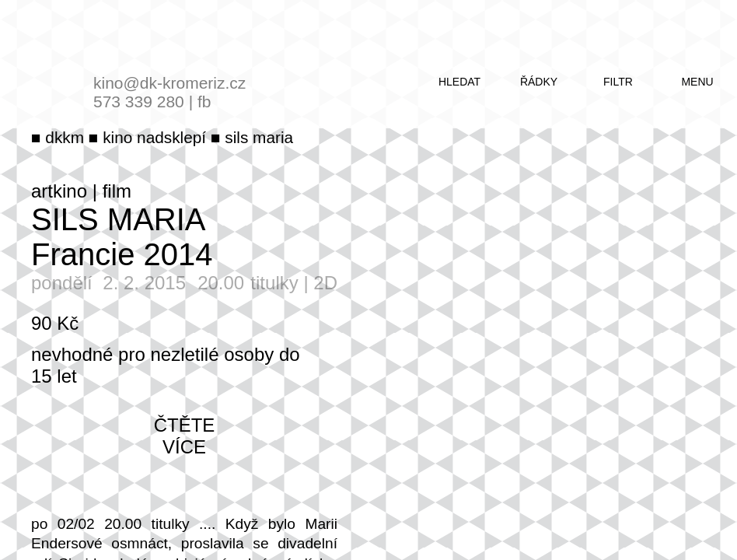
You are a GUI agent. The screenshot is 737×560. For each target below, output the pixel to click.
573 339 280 (139, 101)
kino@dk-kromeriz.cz (169, 83)
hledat (459, 82)
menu (697, 82)
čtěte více (185, 436)
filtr (618, 82)
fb (204, 101)
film (117, 191)
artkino (59, 191)
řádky (539, 82)
